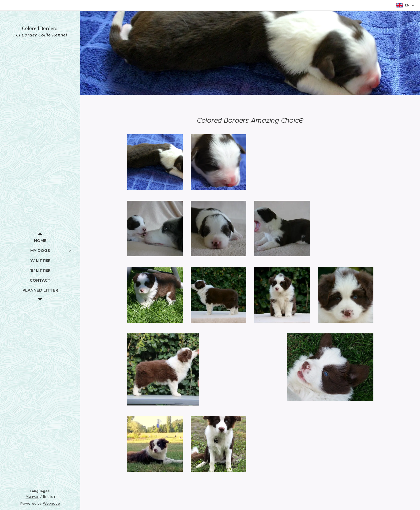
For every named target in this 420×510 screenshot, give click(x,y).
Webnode (51, 503)
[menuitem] (40, 241)
